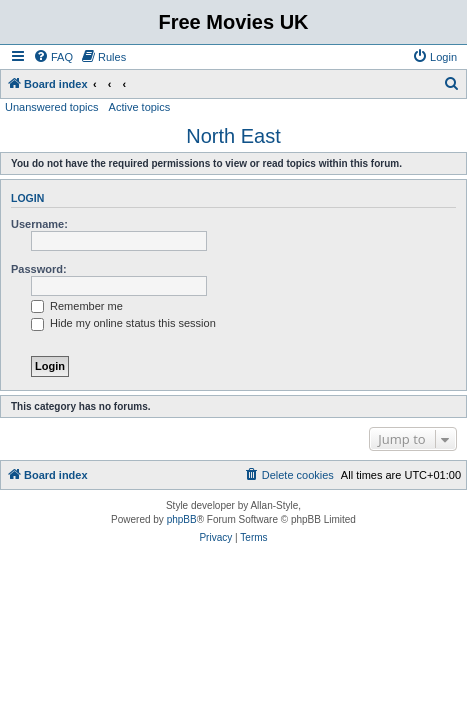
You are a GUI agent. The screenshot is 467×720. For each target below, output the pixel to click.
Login (27, 198)
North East (233, 136)
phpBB (182, 519)
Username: (39, 224)
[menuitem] (53, 57)
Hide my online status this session (123, 323)
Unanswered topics (52, 107)
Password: (39, 269)
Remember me (77, 306)
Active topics (140, 107)
